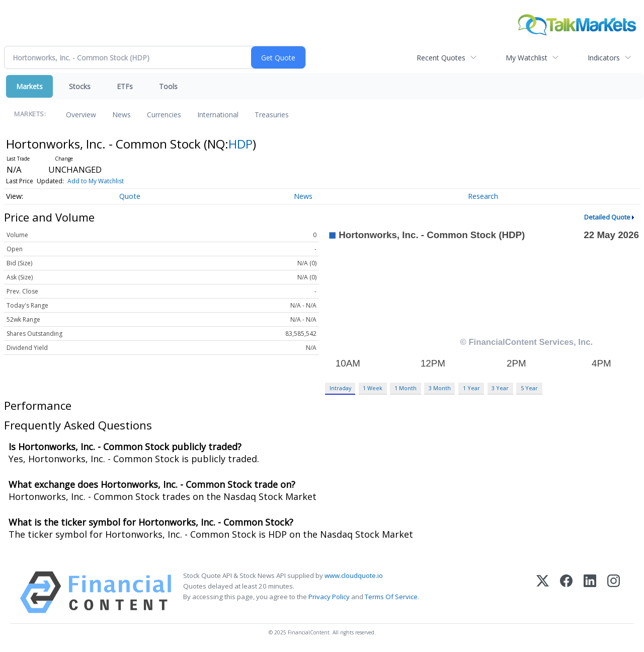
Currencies (164, 115)
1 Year (471, 388)
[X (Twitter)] (543, 592)
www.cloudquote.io (354, 575)
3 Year (500, 388)
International (218, 115)
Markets (29, 86)
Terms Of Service (391, 597)
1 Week (373, 388)
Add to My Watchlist (96, 181)
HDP (240, 144)
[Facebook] (566, 592)
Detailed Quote (607, 217)
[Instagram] (614, 592)
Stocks (80, 86)
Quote (130, 196)
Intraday (340, 388)
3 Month (440, 388)
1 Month (406, 388)
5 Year (529, 388)
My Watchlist (527, 58)
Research (483, 196)
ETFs (125, 86)
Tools (168, 86)
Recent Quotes (441, 58)
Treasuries (272, 115)
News (122, 115)
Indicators (604, 58)
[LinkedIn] (590, 592)
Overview (81, 115)
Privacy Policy (329, 597)
